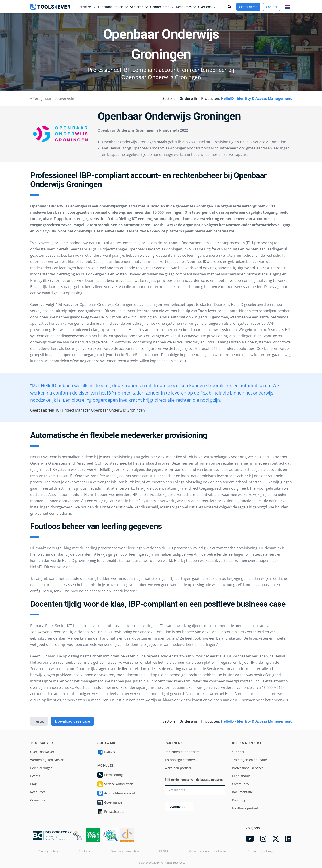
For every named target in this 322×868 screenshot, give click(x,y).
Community (240, 784)
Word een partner (178, 768)
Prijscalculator (112, 812)
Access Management (116, 793)
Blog (33, 784)
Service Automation (115, 784)
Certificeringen (41, 768)
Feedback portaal (245, 808)
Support (238, 752)
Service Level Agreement (266, 851)
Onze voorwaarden (125, 851)
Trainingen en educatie (249, 760)
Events (35, 776)
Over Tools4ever (42, 752)
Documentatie (242, 792)
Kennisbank (241, 776)
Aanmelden (179, 807)
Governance (110, 802)
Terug (39, 721)
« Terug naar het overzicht (52, 98)
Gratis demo (248, 7)
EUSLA (164, 851)
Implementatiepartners (182, 752)
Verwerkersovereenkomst (208, 851)
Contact (272, 7)
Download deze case (72, 721)
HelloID (106, 752)
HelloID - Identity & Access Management (256, 98)
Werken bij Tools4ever (47, 760)
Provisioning (110, 775)
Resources (38, 792)
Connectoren (40, 800)
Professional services (248, 768)
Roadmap (239, 800)
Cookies (84, 851)
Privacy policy (48, 851)
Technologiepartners (180, 760)
